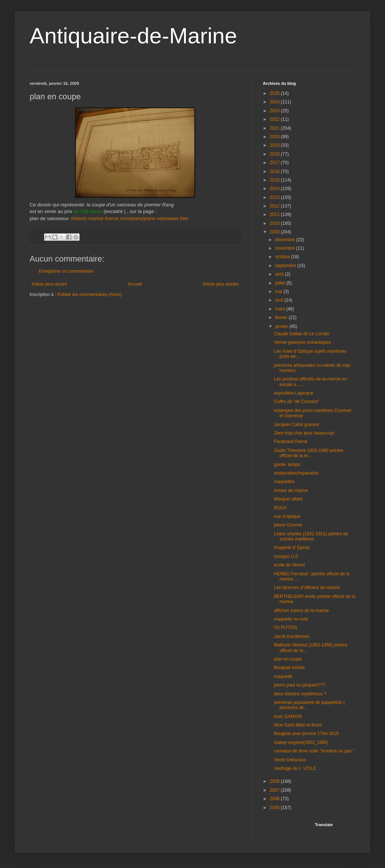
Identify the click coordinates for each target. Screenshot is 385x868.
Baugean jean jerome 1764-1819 (306, 734)
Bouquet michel (289, 668)
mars (281, 309)
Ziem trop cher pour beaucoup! (304, 433)
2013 (275, 197)
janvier (282, 326)
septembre (286, 266)
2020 (275, 137)
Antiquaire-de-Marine (133, 36)
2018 (275, 154)
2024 (275, 102)
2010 (275, 223)
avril (280, 300)
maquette (283, 676)
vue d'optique (287, 516)
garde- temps (287, 465)
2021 (275, 128)
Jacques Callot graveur (297, 425)
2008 (275, 781)
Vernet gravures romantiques (302, 342)
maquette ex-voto (291, 619)
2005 (275, 808)
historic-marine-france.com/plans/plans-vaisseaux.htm (130, 218)
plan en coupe (288, 659)
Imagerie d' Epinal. (292, 548)
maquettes (284, 482)
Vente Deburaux (290, 760)
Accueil (135, 284)
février (282, 317)
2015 (275, 180)
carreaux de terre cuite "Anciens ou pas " (314, 751)
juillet (281, 283)
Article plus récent (49, 284)
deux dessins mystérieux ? (300, 694)
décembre (286, 240)
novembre (286, 248)
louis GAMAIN (288, 716)
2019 (275, 145)
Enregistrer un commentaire (66, 271)
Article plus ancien (221, 284)
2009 (275, 232)
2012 (275, 206)
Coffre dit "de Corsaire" (297, 402)
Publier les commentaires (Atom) (90, 295)
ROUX (280, 508)
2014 (275, 189)
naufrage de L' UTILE (295, 768)
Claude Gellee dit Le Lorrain (302, 334)
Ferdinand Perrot (291, 442)
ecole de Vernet (289, 565)
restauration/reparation (296, 473)
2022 (275, 119)
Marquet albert (288, 499)
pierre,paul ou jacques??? (299, 685)
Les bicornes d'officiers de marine (307, 588)
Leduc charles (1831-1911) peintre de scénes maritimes (311, 536)
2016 (275, 172)
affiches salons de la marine (302, 611)
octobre (283, 257)
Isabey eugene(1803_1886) (301, 742)
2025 (275, 93)
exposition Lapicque (294, 393)
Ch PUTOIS (286, 628)
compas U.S (286, 556)
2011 (275, 214)
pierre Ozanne (288, 525)
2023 (275, 111)
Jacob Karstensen (292, 636)
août (280, 274)
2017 (275, 163)
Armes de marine (291, 490)
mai (279, 292)
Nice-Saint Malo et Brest (298, 725)
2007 (275, 790)
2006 (275, 799)
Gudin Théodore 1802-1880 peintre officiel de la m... (309, 453)
